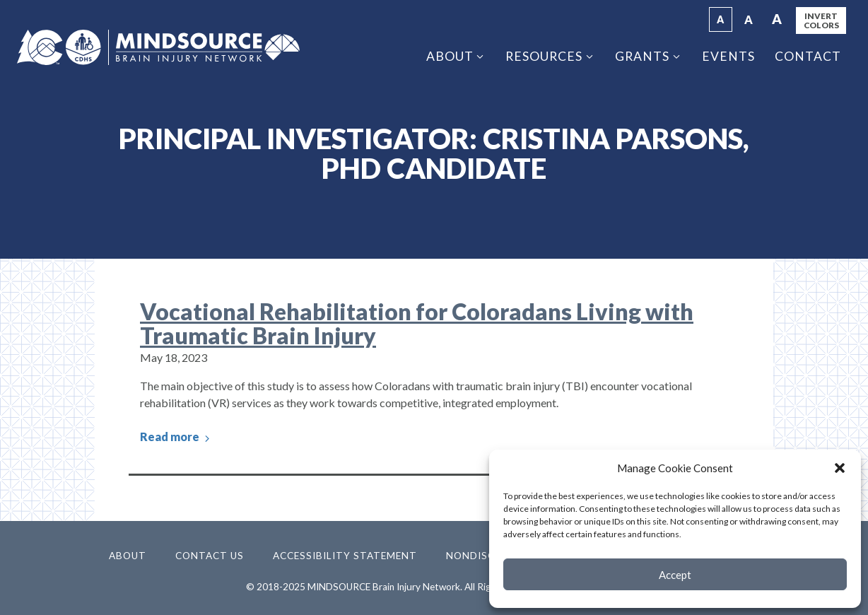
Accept (675, 575)
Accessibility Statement (345, 556)
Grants (642, 56)
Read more (176, 437)
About (450, 56)
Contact (808, 56)
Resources (544, 56)
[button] (840, 468)
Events (728, 56)
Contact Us (210, 556)
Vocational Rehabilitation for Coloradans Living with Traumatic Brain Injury (417, 323)
